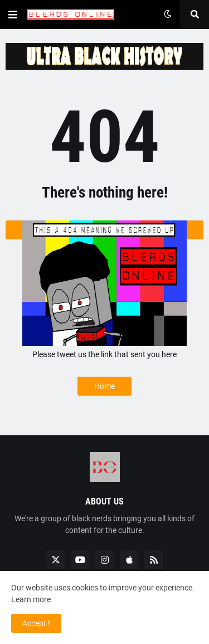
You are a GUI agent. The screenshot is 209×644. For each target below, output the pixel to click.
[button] (13, 15)
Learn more (31, 599)
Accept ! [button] (36, 623)
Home (104, 386)
